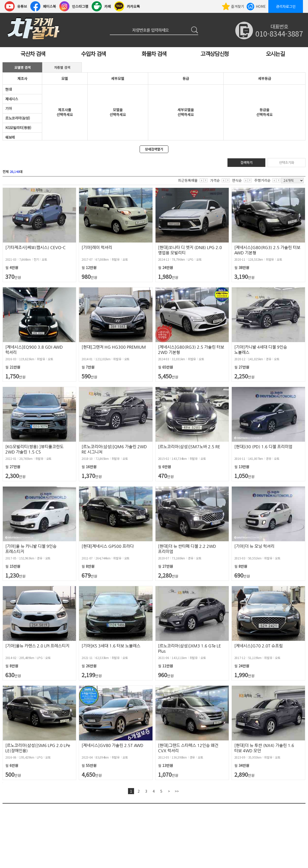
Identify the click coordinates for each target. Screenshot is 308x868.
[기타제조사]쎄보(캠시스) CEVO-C (35, 247)
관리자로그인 (286, 6)
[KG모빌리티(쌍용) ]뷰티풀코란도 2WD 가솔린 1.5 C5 (34, 449)
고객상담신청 (215, 53)
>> (177, 791)
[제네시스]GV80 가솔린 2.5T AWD (112, 745)
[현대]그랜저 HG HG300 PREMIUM (114, 347)
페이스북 (49, 6)
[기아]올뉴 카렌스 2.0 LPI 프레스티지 (37, 646)
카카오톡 (133, 6)
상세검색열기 (154, 149)
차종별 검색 (62, 67)
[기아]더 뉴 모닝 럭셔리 (254, 546)
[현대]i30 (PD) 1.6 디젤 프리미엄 (263, 447)
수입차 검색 (93, 53)
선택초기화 (287, 162)
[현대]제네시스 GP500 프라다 (108, 546)
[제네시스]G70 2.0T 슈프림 (259, 646)
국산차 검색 (33, 53)
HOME (261, 6)
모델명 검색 (22, 67)
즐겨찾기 (238, 6)
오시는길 (275, 53)
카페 (108, 6)
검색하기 (246, 162)
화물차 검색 (154, 53)
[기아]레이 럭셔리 (97, 247)
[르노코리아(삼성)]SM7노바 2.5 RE (189, 447)
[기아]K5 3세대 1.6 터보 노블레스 (111, 646)
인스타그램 (80, 6)
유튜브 (22, 6)
